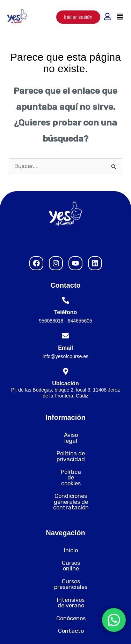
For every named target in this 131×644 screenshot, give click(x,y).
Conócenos (66, 572)
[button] (120, 17)
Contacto (66, 585)
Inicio (66, 521)
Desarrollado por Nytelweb (65, 630)
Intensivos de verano (65, 560)
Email (65, 348)
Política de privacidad (66, 448)
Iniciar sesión (78, 17)
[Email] (65, 336)
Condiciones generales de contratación (65, 476)
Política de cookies (65, 460)
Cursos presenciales (65, 547)
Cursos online (66, 534)
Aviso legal (65, 435)
